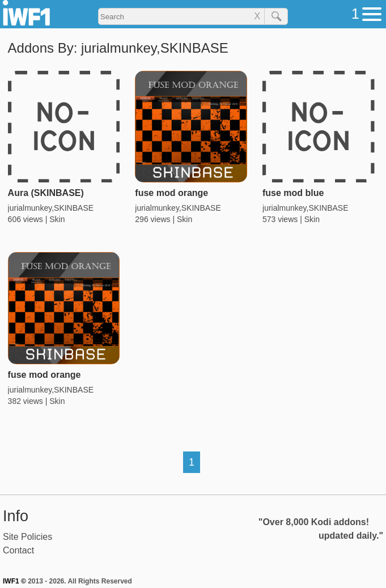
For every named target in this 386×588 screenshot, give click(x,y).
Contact (18, 550)
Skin (57, 219)
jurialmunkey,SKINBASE (51, 208)
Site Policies (27, 537)
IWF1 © (14, 581)
